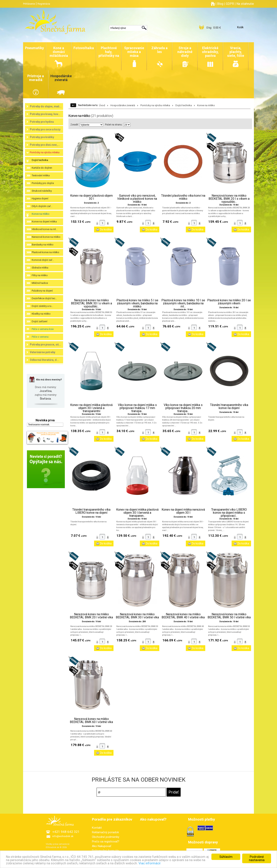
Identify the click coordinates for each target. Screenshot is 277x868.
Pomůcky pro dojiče (43, 183)
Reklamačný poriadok (105, 832)
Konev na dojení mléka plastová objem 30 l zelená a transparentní (91, 408)
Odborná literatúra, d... (44, 360)
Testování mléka (41, 175)
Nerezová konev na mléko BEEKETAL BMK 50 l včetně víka (229, 616)
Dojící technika (40, 160)
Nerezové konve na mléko (46, 237)
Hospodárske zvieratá (123, 105)
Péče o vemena (40, 337)
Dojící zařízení (40, 321)
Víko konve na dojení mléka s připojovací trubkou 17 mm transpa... (137, 408)
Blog (220, 4)
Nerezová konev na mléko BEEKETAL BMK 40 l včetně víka (183, 616)
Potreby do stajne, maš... (46, 106)
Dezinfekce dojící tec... (44, 298)
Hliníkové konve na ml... (45, 229)
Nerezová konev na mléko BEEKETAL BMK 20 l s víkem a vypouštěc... (229, 199)
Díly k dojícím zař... (42, 206)
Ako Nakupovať (102, 846)
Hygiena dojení (40, 198)
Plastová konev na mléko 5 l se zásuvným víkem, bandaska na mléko (137, 303)
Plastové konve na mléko (45, 252)
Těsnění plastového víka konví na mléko (183, 197)
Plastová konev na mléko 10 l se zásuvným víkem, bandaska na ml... (183, 303)
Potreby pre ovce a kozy (45, 129)
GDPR (230, 4)
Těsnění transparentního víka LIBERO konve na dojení (91, 511)
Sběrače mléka (40, 268)
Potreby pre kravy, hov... (45, 114)
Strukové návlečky (42, 191)
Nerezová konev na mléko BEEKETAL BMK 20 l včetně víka (91, 616)
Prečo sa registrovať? (106, 841)
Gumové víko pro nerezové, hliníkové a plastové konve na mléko (137, 199)
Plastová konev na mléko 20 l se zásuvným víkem (229, 302)
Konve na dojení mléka (44, 222)
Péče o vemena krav (43, 329)
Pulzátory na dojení (42, 291)
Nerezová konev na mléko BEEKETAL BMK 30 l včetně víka (137, 616)
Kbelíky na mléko (41, 314)
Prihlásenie (29, 4)
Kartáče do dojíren (42, 168)
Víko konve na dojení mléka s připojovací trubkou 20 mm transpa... (183, 408)
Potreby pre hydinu (42, 122)
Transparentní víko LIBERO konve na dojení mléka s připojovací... (229, 513)
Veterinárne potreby (43, 352)
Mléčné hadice (40, 283)
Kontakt (97, 828)
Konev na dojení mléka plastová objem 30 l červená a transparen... (137, 513)
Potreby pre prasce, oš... (45, 345)
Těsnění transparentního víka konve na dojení (229, 407)
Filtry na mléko (40, 275)
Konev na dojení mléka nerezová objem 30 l (183, 511)
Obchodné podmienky (106, 837)
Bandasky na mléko (43, 245)
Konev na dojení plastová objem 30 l (91, 197)
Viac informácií (150, 864)
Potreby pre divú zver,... (45, 145)
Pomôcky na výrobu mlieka (45, 152)
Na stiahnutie (245, 4)
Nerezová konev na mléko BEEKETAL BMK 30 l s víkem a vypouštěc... (91, 303)
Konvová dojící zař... (43, 260)
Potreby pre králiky (42, 137)
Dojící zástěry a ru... (42, 306)
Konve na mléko (41, 214)
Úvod (102, 105)
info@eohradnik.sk (63, 836)
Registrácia (44, 4)
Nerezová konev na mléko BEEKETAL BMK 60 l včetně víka (91, 721)
